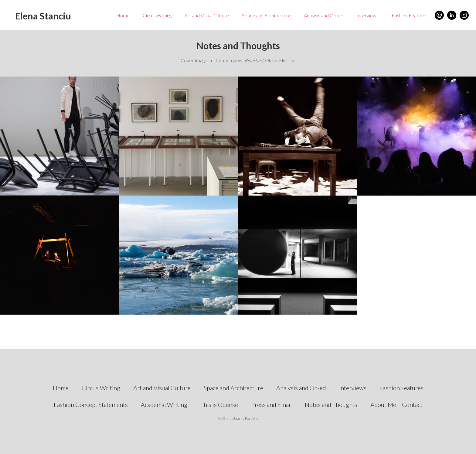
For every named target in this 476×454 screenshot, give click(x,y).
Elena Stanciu (43, 16)
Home (123, 15)
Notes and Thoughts (331, 405)
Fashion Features (410, 15)
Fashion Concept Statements (91, 405)
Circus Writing (157, 15)
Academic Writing (164, 405)
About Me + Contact (396, 405)
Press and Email (271, 405)
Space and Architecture (266, 15)
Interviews (367, 15)
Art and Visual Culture (207, 15)
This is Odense (219, 405)
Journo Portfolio (246, 418)
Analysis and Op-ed (324, 15)
